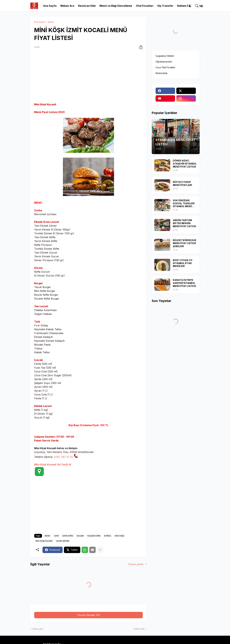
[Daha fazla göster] (100, 550)
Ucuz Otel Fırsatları (165, 67)
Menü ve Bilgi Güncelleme (116, 6)
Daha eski (139, 629)
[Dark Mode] (190, 6)
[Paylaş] (140, 47)
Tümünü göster (136, 564)
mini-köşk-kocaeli (44, 541)
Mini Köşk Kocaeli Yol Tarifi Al (53, 464)
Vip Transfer (165, 6)
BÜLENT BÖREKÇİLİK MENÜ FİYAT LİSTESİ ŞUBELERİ (185, 243)
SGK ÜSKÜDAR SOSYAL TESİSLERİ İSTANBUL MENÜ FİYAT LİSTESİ (184, 204)
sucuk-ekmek (63, 541)
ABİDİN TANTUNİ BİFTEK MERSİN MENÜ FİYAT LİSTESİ (184, 223)
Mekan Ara (67, 6)
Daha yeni (38, 629)
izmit (56, 536)
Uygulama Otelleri (165, 56)
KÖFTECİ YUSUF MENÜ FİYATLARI (182, 183)
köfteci (108, 536)
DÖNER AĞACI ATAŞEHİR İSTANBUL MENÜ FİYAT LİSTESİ (185, 164)
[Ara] (197, 6)
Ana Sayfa (50, 6)
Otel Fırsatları (145, 6)
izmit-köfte (68, 536)
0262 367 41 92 (63, 457)
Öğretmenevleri (164, 62)
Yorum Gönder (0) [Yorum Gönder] (88, 615)
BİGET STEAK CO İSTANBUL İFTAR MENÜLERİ (183, 263)
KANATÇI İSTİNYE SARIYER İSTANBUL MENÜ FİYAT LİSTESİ (184, 283)
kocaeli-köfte (94, 536)
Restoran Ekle (87, 6)
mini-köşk (119, 536)
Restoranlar (162, 73)
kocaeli (80, 536)
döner (51, 22)
